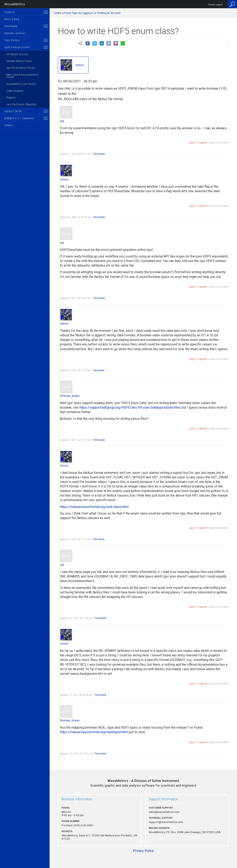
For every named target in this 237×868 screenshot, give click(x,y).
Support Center (13, 111)
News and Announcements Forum (22, 76)
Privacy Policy (143, 851)
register (203, 143)
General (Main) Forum (19, 61)
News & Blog (12, 19)
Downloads (11, 26)
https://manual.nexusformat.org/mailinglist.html (94, 732)
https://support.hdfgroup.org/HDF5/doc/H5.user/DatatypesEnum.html (130, 407)
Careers (9, 125)
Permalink (99, 154)
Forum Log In (215, 5)
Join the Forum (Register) (21, 104)
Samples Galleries (15, 33)
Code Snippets (15, 91)
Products (10, 12)
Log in (192, 143)
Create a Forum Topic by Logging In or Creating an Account (87, 13)
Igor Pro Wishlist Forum (21, 68)
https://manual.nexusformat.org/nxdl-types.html (94, 507)
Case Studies (12, 40)
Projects (11, 98)
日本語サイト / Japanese (19, 118)
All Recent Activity (17, 54)
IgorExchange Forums (17, 47)
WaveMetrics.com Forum (21, 84)
